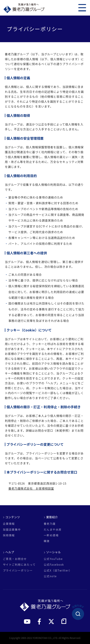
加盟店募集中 (12, 530)
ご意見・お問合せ (15, 559)
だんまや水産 (53, 530)
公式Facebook (54, 565)
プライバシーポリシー (18, 570)
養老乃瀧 (50, 524)
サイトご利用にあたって (19, 565)
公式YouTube (53, 559)
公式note (50, 576)
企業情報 (9, 524)
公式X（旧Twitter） (58, 570)
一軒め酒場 (51, 535)
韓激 (47, 541)
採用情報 (9, 535)
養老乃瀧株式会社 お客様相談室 (31, 488)
